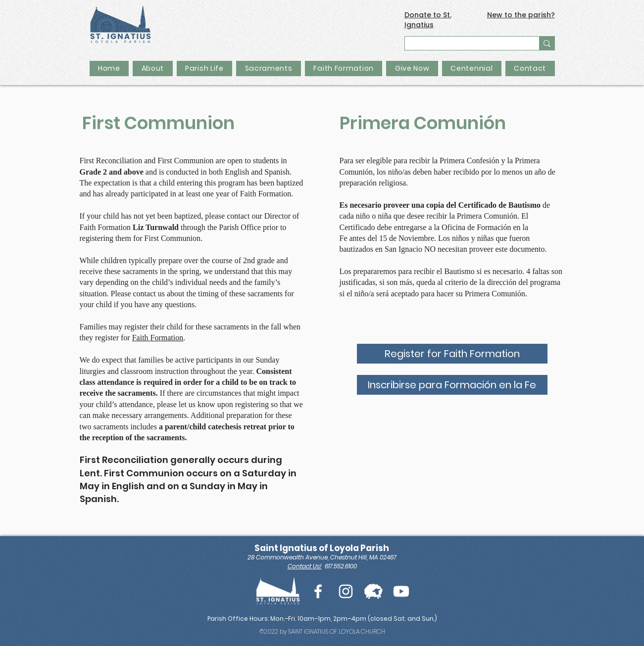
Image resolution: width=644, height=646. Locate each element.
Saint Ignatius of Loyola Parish (322, 548)
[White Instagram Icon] (346, 591)
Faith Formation (158, 338)
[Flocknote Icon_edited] (373, 591)
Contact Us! (305, 566)
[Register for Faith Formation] (452, 354)
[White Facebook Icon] (318, 591)
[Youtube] (401, 591)
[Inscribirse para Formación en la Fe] (452, 385)
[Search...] (465, 45)
